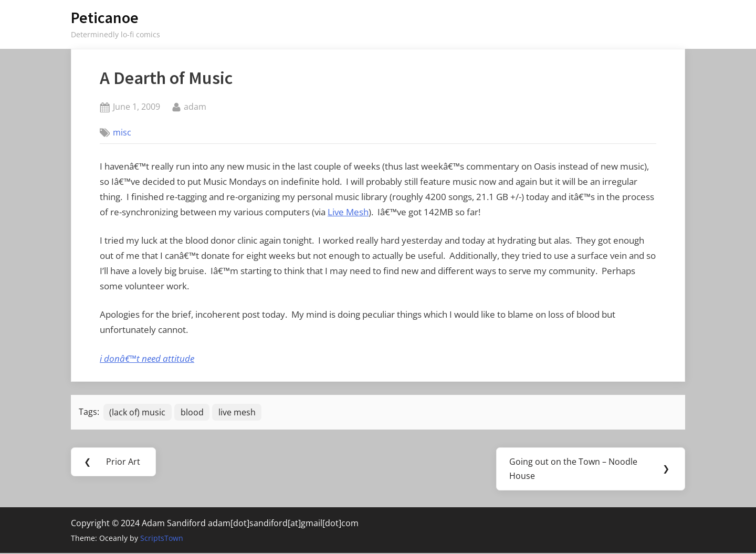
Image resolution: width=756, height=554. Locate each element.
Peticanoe (105, 18)
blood (193, 412)
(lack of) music (138, 412)
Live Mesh (348, 212)
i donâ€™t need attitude (147, 358)
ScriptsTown (162, 539)
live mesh (238, 412)
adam (195, 106)
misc (122, 132)
